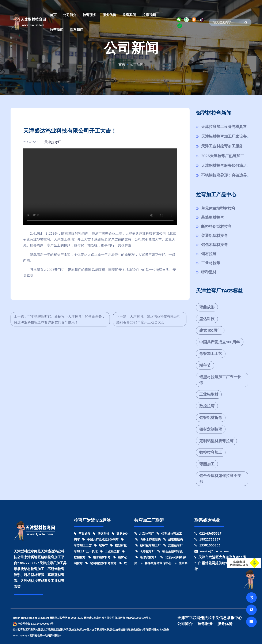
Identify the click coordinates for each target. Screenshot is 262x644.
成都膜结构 (173, 539)
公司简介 (70, 15)
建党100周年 (210, 330)
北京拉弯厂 (144, 534)
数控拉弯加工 (211, 452)
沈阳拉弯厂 (173, 545)
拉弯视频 (149, 15)
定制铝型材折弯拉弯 (216, 441)
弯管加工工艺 (211, 354)
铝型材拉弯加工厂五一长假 (220, 380)
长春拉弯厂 (145, 551)
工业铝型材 (209, 394)
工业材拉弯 (211, 263)
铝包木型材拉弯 (214, 245)
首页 (53, 15)
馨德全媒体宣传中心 (155, 563)
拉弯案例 (129, 15)
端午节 (205, 365)
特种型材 (209, 272)
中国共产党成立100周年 (220, 342)
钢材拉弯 (209, 254)
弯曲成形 (207, 307)
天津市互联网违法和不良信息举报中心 (210, 618)
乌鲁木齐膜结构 (148, 539)
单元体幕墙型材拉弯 (218, 208)
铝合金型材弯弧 (170, 551)
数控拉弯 (207, 406)
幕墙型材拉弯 (213, 217)
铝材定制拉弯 (211, 429)
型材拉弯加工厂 (148, 545)
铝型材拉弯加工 (169, 534)
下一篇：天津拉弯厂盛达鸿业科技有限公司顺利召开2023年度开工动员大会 (148, 319)
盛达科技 (207, 319)
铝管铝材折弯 (211, 418)
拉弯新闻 (57, 30)
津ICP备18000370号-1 (138, 618)
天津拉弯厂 (53, 142)
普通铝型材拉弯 (214, 236)
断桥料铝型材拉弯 (216, 226)
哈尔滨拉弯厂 (146, 557)
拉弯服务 (90, 15)
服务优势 (109, 15)
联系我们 (76, 30)
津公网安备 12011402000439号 (33, 624)
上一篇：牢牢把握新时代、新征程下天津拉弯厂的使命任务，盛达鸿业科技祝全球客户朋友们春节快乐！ (60, 319)
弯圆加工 (207, 464)
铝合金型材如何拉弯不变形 (220, 479)
